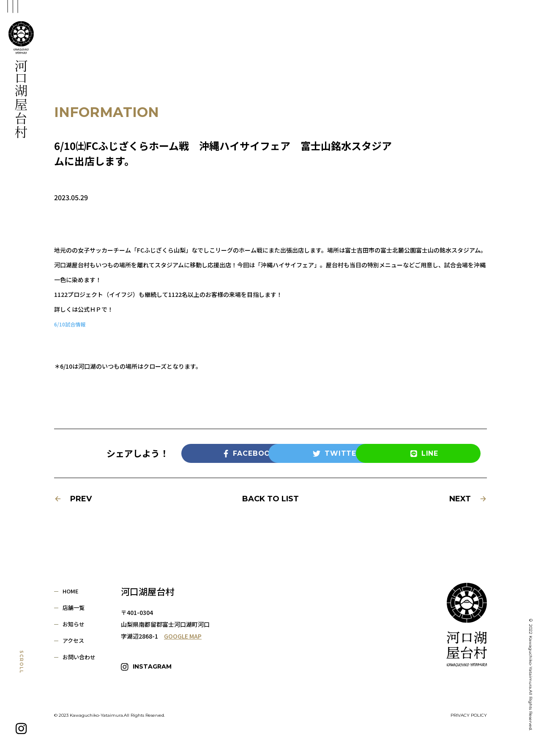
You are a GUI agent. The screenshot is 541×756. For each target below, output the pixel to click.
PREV (73, 499)
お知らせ (74, 624)
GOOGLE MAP (183, 636)
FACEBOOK (221, 454)
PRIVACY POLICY (469, 712)
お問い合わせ (79, 657)
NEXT (468, 499)
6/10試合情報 (72, 324)
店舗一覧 (74, 608)
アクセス (73, 640)
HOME (71, 591)
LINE (395, 454)
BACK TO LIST (270, 499)
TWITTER (308, 454)
